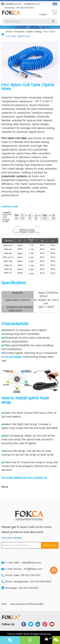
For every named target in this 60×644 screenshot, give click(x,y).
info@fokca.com (32, 4)
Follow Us (8, 624)
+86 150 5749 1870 (25, 8)
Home (9, 32)
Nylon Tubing (34, 32)
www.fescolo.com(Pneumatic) (27, 604)
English (43, 14)
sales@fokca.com (13, 4)
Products (20, 32)
